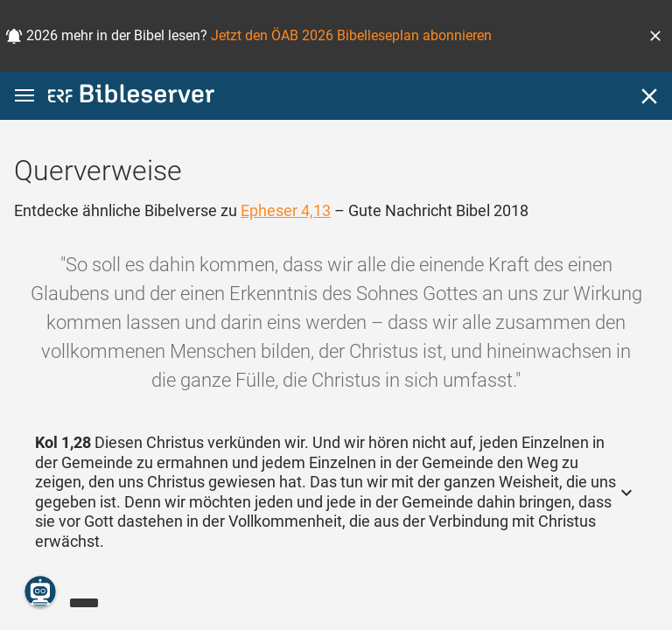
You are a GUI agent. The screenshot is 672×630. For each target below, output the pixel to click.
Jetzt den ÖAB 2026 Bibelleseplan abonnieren (351, 35)
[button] (655, 36)
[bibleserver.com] (131, 97)
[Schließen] (649, 96)
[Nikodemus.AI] (40, 591)
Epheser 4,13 (286, 210)
